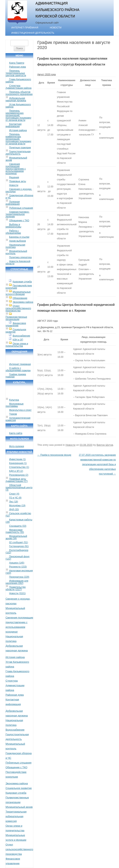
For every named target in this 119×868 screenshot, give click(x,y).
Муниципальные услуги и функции (18, 293)
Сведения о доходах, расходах (19, 190)
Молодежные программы (15, 405)
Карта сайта (16, 433)
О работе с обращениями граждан (18, 369)
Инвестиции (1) (17, 459)
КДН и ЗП (18, 340)
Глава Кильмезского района (18, 81)
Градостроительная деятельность (18, 153)
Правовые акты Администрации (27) (17, 480)
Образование (20, 298)
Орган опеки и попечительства (17, 345)
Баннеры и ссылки (19, 237)
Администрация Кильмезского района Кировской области (57, 10)
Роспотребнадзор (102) (17, 551)
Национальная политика (15, 246)
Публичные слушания (21, 208)
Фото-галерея (16, 446)
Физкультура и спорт (20, 410)
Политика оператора (20, 257)
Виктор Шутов (105, 445)
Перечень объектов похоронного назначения (19, 93)
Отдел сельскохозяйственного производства (18, 308)
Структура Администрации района (18, 87)
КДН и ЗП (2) (16, 471)
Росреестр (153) (18, 567)
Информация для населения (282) (17, 582)
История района (18, 130)
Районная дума (17, 67)
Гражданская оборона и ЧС (19, 197)
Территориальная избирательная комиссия (16, 816)
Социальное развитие (16, 331)
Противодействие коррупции (19, 287)
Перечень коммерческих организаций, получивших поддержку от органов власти (18, 139)
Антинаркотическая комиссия (18, 419)
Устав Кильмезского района (18, 106)
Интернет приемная (20, 364)
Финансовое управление (16, 324)
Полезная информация (13, 203)
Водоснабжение (21, 336)
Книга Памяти (17, 63)
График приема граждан (16, 376)
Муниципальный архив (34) (16, 537)
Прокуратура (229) (19, 577)
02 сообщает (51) (18, 542)
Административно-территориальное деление (17, 214)
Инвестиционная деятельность (33, 33)
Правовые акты (17, 181)
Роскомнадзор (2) (19, 475)
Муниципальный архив (16, 159)
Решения (14, 177)
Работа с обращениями (13, 232)
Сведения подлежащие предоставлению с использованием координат (16, 169)
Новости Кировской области (18, 262)
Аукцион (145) (17, 563)
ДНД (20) (14, 509)
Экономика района (23, 302)
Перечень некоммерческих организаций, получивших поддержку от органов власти (18, 115)
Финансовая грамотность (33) (15, 531)
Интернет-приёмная (25, 28)
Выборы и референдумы (13, 226)
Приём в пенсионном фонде (54, 455)
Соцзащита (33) (18, 526)
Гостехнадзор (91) (19, 546)
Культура (14, 400)
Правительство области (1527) (16, 588)
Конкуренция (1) (18, 463)
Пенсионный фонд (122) (17, 558)
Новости (56, 28)
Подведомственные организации (16, 318)
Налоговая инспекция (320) (19, 572)
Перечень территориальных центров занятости (16, 73)
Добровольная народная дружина (16, 99)
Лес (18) (13, 502)
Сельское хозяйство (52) (18, 515)
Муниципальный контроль (16, 252)
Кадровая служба (22, 282)
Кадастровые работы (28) (19, 521)
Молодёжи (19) (17, 506)
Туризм (13, 414)
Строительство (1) (19, 467)
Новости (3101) (17, 593)
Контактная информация (13, 125)
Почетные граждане (20, 148)
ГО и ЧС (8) (15, 498)
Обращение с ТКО (19, 221)
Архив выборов (17, 241)
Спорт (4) (14, 494)
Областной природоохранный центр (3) (19, 488)
